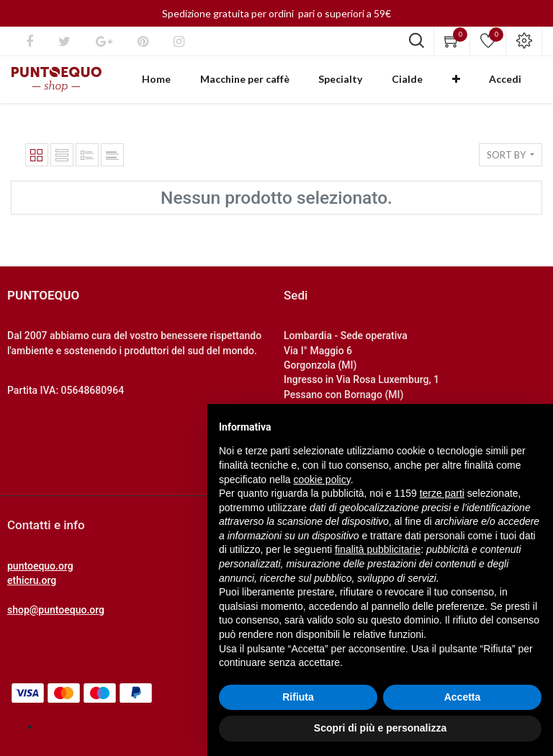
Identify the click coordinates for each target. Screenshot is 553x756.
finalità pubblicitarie (378, 549)
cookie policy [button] (322, 480)
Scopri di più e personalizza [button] (380, 728)
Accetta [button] (463, 697)
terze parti (442, 493)
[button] (480, 85)
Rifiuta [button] (298, 697)
